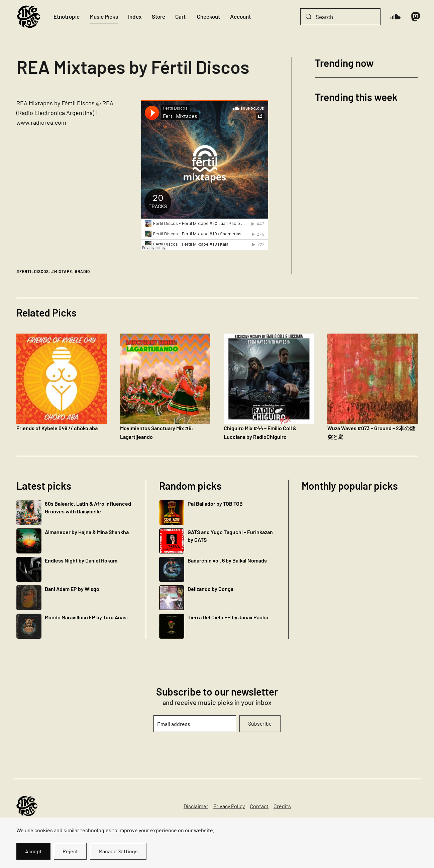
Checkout (208, 16)
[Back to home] (28, 17)
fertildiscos (34, 271)
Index (135, 16)
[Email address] (195, 724)
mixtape (63, 271)
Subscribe (260, 723)
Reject (70, 851)
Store (158, 16)
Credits (282, 806)
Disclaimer (196, 806)
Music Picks (104, 16)
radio (84, 271)
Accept (33, 851)
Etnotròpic (67, 16)
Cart (180, 16)
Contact (259, 806)
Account (240, 16)
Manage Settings (118, 851)
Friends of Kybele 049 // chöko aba (57, 428)
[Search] (340, 17)
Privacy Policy (229, 806)
